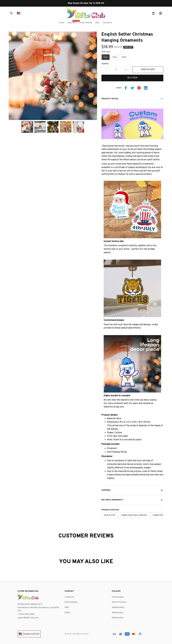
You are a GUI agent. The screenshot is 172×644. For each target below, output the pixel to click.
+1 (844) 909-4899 (26, 614)
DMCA (67, 613)
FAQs (67, 607)
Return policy (117, 613)
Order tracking (71, 602)
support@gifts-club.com (28, 618)
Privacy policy (118, 597)
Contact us (69, 597)
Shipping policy (118, 607)
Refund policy (118, 618)
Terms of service (119, 602)
